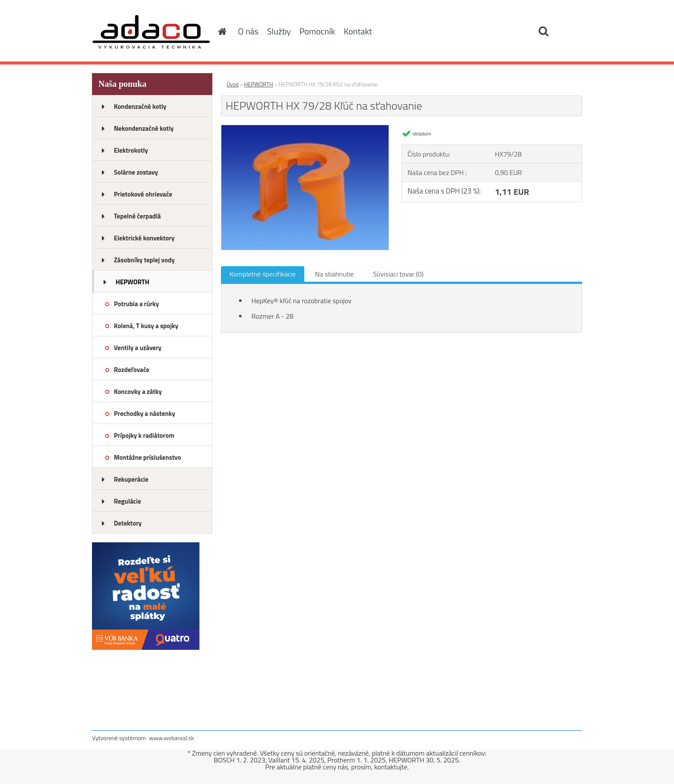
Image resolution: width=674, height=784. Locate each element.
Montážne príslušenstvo (147, 457)
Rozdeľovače (132, 370)
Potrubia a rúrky (136, 304)
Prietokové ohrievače (143, 194)
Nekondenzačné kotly (144, 128)
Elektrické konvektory (144, 238)
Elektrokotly (131, 150)
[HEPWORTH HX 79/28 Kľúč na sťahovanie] (305, 129)
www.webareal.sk (172, 738)
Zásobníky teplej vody (144, 260)
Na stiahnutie (334, 274)
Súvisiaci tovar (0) (398, 274)
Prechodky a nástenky (144, 414)
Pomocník (317, 31)
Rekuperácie (131, 479)
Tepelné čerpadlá (137, 216)
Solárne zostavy (136, 172)
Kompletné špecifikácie (263, 274)
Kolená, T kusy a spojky (146, 326)
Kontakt (358, 31)
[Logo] (151, 32)
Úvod (233, 84)
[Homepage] (222, 31)
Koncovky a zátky (138, 392)
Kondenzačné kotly (140, 106)
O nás (248, 31)
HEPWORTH (132, 282)
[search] (543, 31)
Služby (279, 31)
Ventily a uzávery (138, 348)
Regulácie (127, 501)
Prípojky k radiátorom (144, 435)
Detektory (128, 523)
